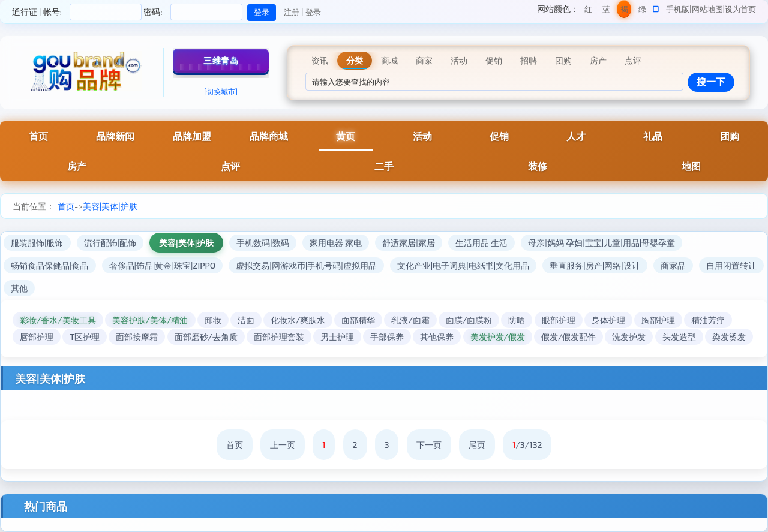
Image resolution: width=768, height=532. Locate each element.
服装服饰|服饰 (37, 243)
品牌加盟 (192, 136)
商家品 (673, 265)
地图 (691, 166)
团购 (730, 136)
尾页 (477, 445)
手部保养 (387, 337)
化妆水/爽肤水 (298, 320)
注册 (292, 12)
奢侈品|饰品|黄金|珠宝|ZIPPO (163, 265)
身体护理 (608, 320)
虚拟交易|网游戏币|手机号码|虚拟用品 (306, 265)
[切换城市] (221, 91)
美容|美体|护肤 (110, 206)
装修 (538, 166)
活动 (422, 136)
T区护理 (85, 337)
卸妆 (213, 320)
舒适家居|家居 (409, 243)
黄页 (346, 136)
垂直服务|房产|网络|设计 (595, 265)
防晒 (517, 320)
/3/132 (527, 445)
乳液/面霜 (410, 320)
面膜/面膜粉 (469, 320)
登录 (313, 12)
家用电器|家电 (336, 243)
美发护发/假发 (498, 337)
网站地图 (707, 9)
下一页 (429, 445)
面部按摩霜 (137, 337)
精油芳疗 (708, 320)
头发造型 (679, 337)
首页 (38, 136)
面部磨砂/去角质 (206, 337)
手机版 (678, 9)
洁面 (246, 320)
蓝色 (606, 11)
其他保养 (437, 337)
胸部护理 (658, 320)
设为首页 (740, 9)
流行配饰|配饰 (110, 243)
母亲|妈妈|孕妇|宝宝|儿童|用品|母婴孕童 (601, 243)
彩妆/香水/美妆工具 (58, 320)
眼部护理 (559, 320)
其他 (19, 288)
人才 (576, 136)
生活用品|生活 (482, 243)
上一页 (283, 445)
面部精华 (358, 320)
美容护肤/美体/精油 (150, 320)
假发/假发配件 (568, 337)
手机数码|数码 (263, 243)
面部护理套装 (279, 337)
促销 (499, 136)
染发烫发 (729, 337)
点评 (230, 166)
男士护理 (337, 337)
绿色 (642, 11)
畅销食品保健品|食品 (50, 265)
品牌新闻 (115, 136)
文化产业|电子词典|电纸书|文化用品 (463, 265)
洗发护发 (629, 337)
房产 (77, 166)
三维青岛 (221, 60)
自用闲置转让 (731, 265)
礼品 (653, 136)
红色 (588, 11)
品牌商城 (269, 136)
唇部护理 (37, 337)
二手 (384, 166)
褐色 (624, 11)
